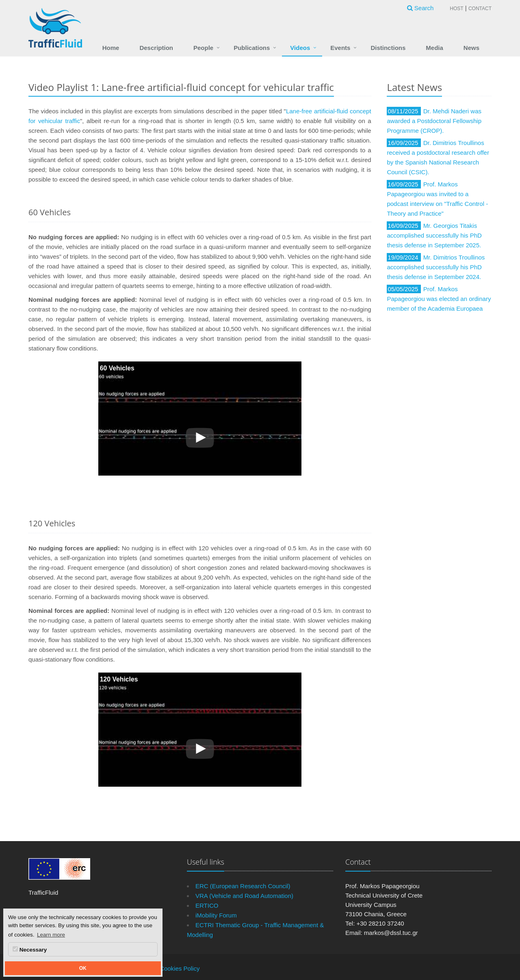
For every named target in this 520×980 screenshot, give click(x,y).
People (203, 48)
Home (111, 48)
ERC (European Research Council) (243, 886)
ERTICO (207, 905)
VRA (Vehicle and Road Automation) (244, 896)
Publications (252, 48)
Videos (300, 48)
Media (434, 48)
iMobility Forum (216, 915)
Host (456, 9)
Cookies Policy (180, 968)
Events (340, 48)
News (471, 48)
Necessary (30, 950)
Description (156, 48)
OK (83, 968)
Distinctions (388, 48)
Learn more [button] (51, 935)
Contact (480, 9)
